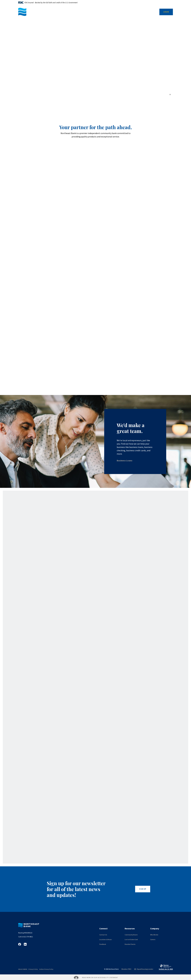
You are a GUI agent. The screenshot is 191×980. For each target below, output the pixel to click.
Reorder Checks (130, 944)
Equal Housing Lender (145, 969)
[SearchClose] (151, 12)
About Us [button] (138, 12)
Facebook (20, 944)
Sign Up (143, 889)
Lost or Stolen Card (131, 939)
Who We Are (154, 935)
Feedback (103, 944)
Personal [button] (107, 12)
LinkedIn (25, 944)
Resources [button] (123, 12)
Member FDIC (126, 969)
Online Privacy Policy (46, 969)
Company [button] (155, 929)
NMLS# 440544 (23, 969)
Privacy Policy (33, 969)
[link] (166, 967)
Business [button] (76, 12)
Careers (153, 939)
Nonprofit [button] (91, 12)
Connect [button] (103, 929)
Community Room (131, 935)
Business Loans (125, 460)
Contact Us (103, 935)
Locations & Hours (106, 939)
